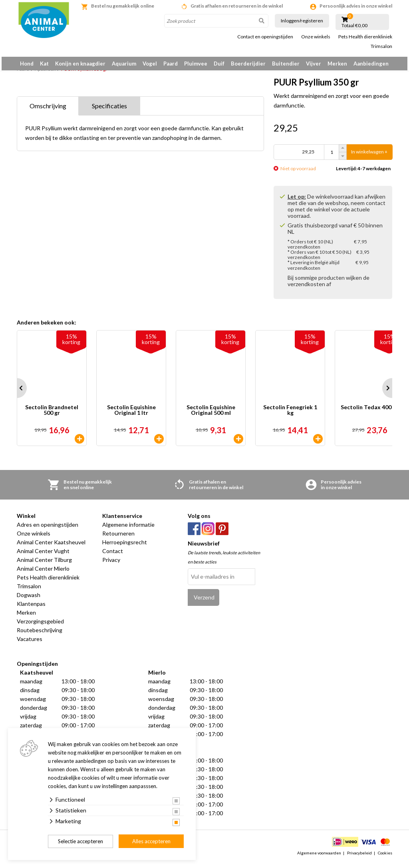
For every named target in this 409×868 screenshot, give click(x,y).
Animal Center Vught (43, 555)
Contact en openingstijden (265, 37)
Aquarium (124, 64)
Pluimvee (196, 64)
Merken (337, 64)
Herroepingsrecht (125, 546)
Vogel (150, 64)
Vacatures (30, 643)
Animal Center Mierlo (43, 573)
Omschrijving (48, 110)
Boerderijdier (248, 64)
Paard (171, 64)
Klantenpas (31, 608)
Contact (113, 555)
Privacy (111, 564)
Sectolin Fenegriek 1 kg (290, 415)
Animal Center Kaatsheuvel (51, 546)
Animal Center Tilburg (44, 564)
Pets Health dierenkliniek (365, 37)
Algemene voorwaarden (319, 858)
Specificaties (109, 110)
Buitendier (286, 64)
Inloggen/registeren (302, 21)
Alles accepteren (151, 841)
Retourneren (118, 538)
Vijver (314, 64)
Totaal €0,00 (354, 26)
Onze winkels (316, 37)
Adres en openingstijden (48, 529)
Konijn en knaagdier (80, 64)
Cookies (385, 858)
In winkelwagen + (369, 156)
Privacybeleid (359, 858)
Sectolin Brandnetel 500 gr (52, 415)
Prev (17, 392)
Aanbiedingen (371, 64)
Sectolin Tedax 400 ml (370, 412)
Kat (44, 64)
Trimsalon (381, 46)
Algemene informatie (128, 529)
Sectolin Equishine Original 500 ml (211, 415)
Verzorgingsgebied (40, 626)
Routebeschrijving (40, 634)
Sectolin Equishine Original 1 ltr (131, 415)
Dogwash (29, 599)
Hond (27, 64)
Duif (219, 64)
